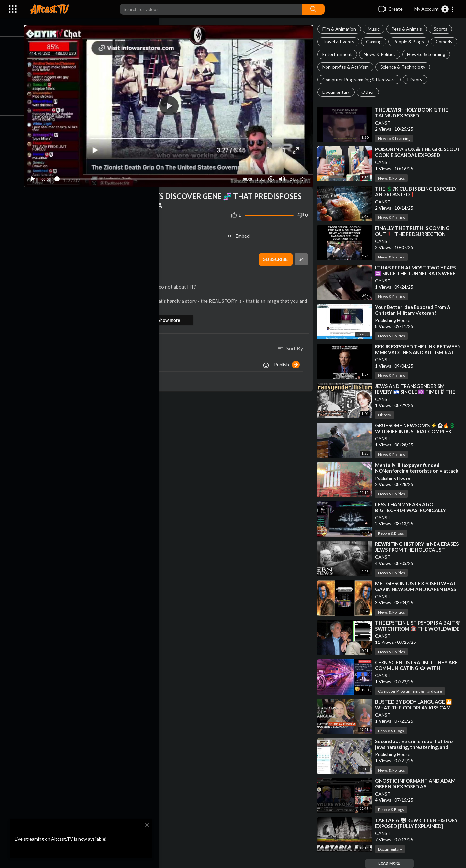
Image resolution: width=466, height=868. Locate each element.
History (417, 79)
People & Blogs (411, 42)
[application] (173, 104)
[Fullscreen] (305, 176)
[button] (434, 9)
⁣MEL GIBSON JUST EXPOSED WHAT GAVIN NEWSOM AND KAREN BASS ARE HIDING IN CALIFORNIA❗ (418, 589)
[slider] (151, 176)
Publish (289, 362)
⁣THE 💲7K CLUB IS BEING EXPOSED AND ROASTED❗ (417, 192)
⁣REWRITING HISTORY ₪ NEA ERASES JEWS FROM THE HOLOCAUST (419, 547)
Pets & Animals (409, 29)
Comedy (446, 42)
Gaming (376, 42)
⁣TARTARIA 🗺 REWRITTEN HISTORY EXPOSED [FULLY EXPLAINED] (418, 823)
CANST (385, 123)
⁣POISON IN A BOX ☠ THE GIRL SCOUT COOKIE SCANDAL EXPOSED (418, 152)
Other (370, 92)
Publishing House (395, 320)
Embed (241, 233)
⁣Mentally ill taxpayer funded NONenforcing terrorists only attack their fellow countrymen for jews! (419, 471)
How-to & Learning (428, 54)
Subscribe (277, 257)
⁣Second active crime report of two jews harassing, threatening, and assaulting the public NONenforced (417, 747)
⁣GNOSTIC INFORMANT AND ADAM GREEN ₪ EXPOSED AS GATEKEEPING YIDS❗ (417, 786)
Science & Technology (405, 67)
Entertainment (339, 54)
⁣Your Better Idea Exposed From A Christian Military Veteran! (415, 310)
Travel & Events (340, 42)
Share (104, 233)
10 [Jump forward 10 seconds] (272, 176)
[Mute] (283, 176)
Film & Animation (341, 29)
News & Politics (382, 54)
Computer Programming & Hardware (361, 79)
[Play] (39, 176)
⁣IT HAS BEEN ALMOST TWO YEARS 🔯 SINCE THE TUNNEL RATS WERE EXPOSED (417, 273)
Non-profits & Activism (347, 67)
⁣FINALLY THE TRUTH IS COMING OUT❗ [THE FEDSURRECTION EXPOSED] (414, 234)
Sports (442, 29)
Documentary (338, 92)
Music (376, 29)
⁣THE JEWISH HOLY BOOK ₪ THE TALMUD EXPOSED (414, 113)
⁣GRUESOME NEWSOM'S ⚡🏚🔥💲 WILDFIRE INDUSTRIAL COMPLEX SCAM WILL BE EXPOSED (417, 431)
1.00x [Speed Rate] (262, 176)
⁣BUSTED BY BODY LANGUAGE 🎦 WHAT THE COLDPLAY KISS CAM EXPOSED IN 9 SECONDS (416, 708)
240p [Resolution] (295, 176)
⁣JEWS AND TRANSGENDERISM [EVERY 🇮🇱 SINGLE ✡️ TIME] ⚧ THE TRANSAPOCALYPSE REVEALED (417, 392)
